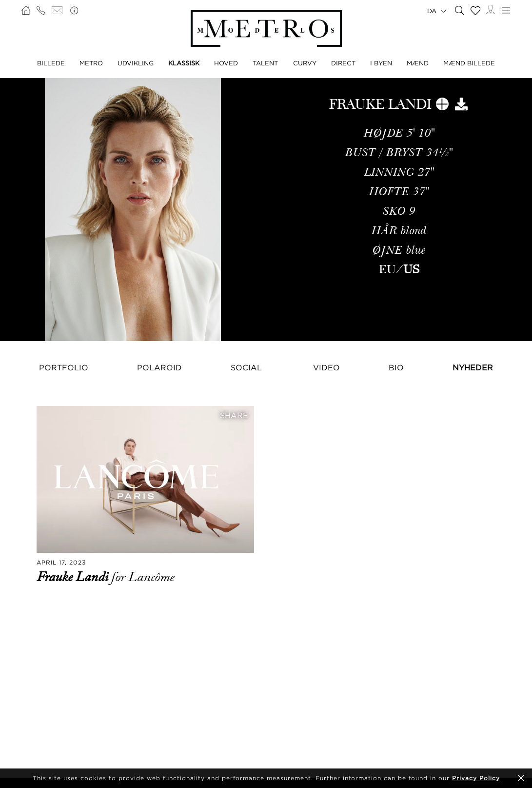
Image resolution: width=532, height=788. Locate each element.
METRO (91, 63)
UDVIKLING (136, 63)
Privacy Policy (476, 778)
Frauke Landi (74, 577)
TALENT (265, 63)
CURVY (305, 63)
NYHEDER (473, 367)
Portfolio (64, 367)
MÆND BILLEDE (469, 63)
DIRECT (343, 63)
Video (326, 367)
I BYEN (381, 63)
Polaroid (159, 367)
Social (246, 367)
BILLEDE (51, 63)
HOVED (226, 63)
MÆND (418, 63)
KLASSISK (184, 63)
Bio (396, 367)
